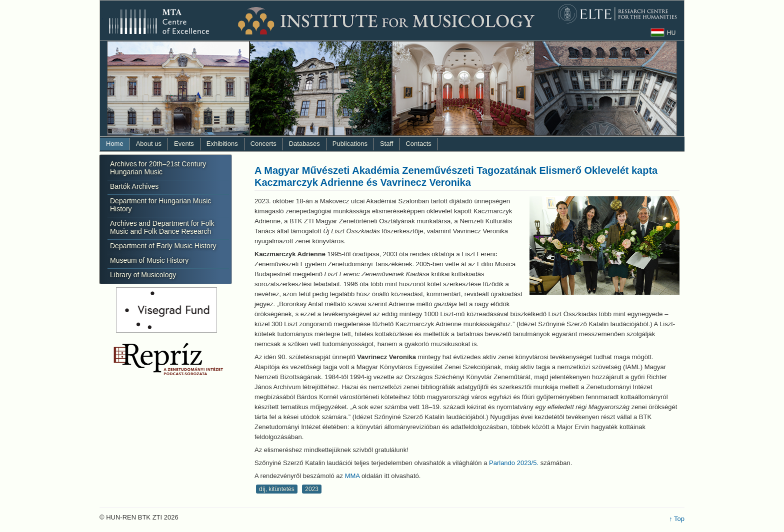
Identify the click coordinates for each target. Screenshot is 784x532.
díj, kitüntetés (277, 489)
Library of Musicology (143, 275)
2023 (312, 489)
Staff (387, 144)
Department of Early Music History (163, 246)
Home (115, 144)
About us (149, 144)
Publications (350, 144)
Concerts (263, 144)
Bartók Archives (134, 186)
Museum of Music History (149, 260)
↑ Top (677, 519)
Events (184, 144)
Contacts (418, 144)
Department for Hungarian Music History (160, 205)
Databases (304, 144)
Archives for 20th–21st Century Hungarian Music (158, 168)
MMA (352, 476)
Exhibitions (222, 144)
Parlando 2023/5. (514, 463)
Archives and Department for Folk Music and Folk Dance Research (162, 227)
